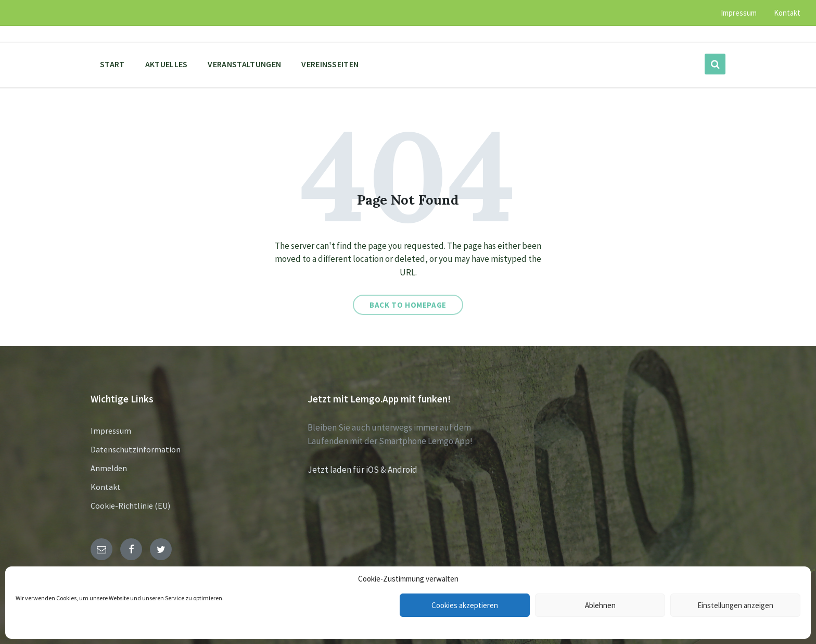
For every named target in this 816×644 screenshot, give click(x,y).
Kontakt (106, 487)
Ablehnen (600, 605)
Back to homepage (408, 305)
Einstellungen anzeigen (735, 605)
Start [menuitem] (112, 64)
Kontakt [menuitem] (787, 13)
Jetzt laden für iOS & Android (362, 470)
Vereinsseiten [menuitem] (330, 64)
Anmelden (109, 468)
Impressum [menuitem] (739, 13)
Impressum (111, 431)
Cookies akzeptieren (465, 605)
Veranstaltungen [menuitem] (244, 64)
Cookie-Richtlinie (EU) (130, 506)
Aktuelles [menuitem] (167, 64)
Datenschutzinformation (136, 449)
